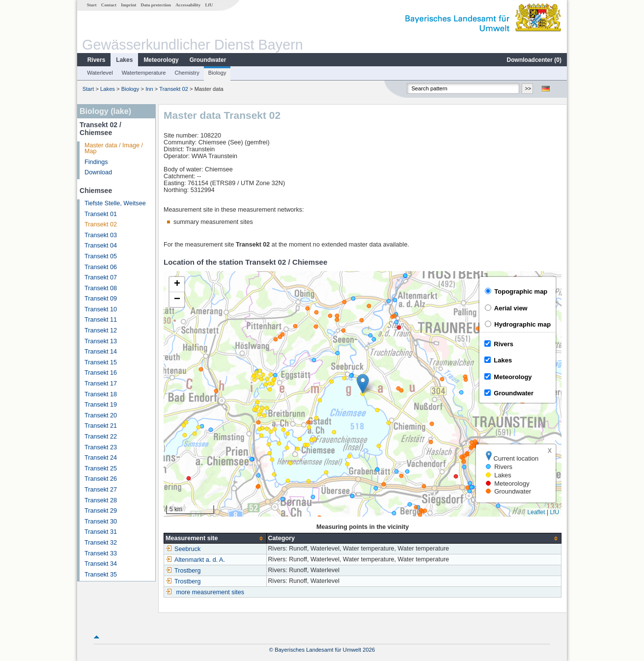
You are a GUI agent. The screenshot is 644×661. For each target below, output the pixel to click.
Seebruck (183, 549)
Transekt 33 (101, 553)
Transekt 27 (101, 490)
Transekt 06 (101, 267)
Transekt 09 (101, 299)
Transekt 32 (101, 543)
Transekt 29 (101, 511)
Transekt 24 (101, 458)
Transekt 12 (101, 330)
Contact (109, 5)
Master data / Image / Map (114, 149)
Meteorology (161, 60)
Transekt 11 (101, 320)
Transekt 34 (101, 564)
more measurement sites (210, 592)
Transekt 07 (101, 277)
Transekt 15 (101, 362)
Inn (149, 89)
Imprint (128, 5)
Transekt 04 (101, 246)
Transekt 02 (174, 89)
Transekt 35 (101, 575)
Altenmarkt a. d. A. (195, 560)
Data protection (156, 5)
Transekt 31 (101, 532)
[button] (363, 384)
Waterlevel (100, 73)
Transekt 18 (101, 394)
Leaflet (536, 512)
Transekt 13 (101, 341)
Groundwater (208, 60)
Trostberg (183, 571)
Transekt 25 (101, 468)
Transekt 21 (101, 426)
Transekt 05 (101, 256)
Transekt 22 (101, 437)
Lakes (124, 60)
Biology (217, 73)
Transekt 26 (101, 479)
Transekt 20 (101, 415)
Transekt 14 (101, 352)
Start (92, 5)
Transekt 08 (101, 288)
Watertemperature (144, 73)
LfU (209, 5)
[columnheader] (215, 538)
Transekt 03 (101, 235)
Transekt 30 (101, 522)
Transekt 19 (101, 405)
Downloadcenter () (534, 60)
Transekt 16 (101, 373)
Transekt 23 (101, 447)
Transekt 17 (101, 384)
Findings (96, 162)
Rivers (97, 60)
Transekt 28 (101, 500)
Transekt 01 (101, 214)
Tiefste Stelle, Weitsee (115, 203)
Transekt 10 (101, 309)
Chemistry (187, 73)
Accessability (188, 5)
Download (98, 172)
